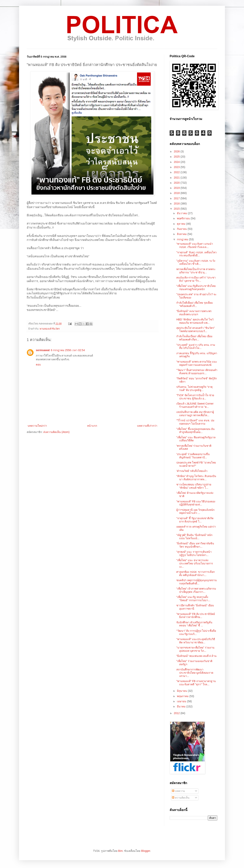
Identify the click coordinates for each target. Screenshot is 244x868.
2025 (177, 157)
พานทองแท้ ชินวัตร (50, 329)
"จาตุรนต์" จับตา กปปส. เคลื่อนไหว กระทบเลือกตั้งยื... (197, 254)
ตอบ (38, 364)
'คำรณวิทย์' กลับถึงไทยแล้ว (192, 471)
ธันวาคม (182, 213)
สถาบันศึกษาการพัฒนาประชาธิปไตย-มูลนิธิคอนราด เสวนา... (195, 673)
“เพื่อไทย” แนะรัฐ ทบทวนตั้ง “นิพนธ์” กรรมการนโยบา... (193, 599)
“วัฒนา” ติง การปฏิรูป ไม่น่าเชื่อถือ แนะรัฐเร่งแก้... (196, 632)
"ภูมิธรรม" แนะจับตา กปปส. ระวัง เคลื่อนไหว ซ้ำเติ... (196, 262)
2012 (177, 713)
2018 (177, 193)
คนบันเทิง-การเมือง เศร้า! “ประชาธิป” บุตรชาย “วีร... (196, 279)
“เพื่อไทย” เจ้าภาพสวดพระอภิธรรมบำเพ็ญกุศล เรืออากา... (196, 590)
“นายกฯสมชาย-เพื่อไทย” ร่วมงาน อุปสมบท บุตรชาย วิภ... (195, 649)
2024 (177, 162)
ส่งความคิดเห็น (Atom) (56, 432)
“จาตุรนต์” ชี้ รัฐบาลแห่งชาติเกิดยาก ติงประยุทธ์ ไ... (195, 520)
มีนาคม (182, 706)
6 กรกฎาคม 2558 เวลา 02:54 (68, 350)
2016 (177, 204)
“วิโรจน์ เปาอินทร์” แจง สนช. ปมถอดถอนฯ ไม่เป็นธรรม (195, 422)
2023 (177, 167)
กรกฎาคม (183, 239)
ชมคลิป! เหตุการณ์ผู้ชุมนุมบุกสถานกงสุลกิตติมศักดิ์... (197, 582)
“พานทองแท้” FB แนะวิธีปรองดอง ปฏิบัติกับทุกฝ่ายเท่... (196, 503)
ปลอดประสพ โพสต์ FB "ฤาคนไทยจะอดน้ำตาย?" (196, 464)
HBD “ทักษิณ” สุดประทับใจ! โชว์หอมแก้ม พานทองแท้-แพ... (195, 321)
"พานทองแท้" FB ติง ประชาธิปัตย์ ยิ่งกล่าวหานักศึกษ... (196, 616)
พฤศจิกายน (184, 218)
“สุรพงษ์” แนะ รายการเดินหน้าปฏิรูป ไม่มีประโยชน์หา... (194, 553)
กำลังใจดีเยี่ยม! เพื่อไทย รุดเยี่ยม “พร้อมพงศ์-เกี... (195, 304)
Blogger (146, 851)
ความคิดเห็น (181, 798)
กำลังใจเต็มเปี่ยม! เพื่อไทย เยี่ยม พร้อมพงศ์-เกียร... (194, 338)
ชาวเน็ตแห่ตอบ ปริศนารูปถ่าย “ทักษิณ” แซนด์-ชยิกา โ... (194, 486)
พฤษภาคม (183, 696)
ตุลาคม (181, 224)
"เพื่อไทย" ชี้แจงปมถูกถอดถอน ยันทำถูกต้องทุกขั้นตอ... (195, 431)
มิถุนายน (182, 691)
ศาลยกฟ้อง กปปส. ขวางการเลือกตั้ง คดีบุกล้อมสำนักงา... (195, 573)
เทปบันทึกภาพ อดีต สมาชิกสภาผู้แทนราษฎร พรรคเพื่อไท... (195, 414)
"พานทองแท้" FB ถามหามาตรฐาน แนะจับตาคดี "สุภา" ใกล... (196, 683)
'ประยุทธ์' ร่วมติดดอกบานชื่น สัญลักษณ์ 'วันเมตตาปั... (193, 456)
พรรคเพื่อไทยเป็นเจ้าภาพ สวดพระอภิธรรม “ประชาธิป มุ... (196, 271)
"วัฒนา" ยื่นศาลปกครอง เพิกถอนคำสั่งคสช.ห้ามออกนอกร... (197, 372)
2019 (177, 188)
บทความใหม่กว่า (37, 426)
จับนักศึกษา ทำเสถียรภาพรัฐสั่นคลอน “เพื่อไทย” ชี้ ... (194, 624)
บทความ (178, 791)
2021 (177, 178)
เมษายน (182, 701)
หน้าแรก (92, 426)
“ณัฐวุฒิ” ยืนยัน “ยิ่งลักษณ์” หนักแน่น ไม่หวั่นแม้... (194, 537)
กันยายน (182, 229)
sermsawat (43, 350)
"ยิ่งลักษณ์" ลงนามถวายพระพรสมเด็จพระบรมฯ (194, 313)
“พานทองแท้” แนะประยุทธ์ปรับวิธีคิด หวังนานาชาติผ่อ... (196, 641)
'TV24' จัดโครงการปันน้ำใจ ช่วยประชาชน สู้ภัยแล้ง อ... (195, 397)
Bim (120, 851)
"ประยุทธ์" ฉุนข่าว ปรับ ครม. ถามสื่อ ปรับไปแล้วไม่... (196, 346)
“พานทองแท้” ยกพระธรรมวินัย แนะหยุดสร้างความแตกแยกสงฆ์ (197, 363)
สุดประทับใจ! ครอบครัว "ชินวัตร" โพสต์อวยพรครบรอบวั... (196, 329)
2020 (177, 183)
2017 (177, 198)
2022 (177, 172)
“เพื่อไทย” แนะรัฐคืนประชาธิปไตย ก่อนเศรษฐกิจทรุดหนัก (196, 288)
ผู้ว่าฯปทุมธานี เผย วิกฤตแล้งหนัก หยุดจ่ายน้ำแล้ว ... (195, 511)
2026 (177, 151)
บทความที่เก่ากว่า (147, 426)
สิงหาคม (182, 234)
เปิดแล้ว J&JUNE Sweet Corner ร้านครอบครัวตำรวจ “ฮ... (195, 405)
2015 (177, 209)
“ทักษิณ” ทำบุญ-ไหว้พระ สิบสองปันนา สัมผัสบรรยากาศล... (196, 478)
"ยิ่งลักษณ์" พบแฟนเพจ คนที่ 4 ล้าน (196, 656)
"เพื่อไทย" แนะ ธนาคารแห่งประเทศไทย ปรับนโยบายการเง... (195, 563)
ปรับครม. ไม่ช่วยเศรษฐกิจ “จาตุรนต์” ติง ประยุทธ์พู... (194, 388)
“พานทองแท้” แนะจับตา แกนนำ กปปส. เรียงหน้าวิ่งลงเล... (195, 245)
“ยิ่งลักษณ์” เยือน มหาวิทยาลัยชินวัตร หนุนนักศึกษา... (195, 545)
